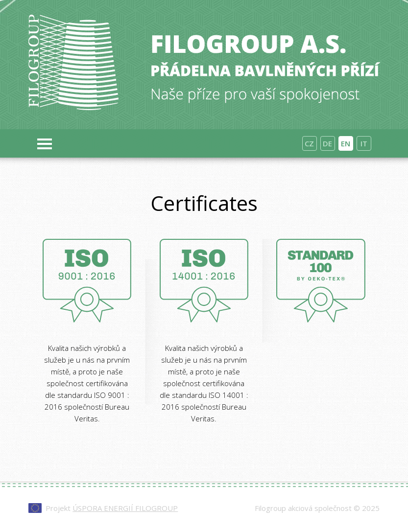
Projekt (112, 508)
